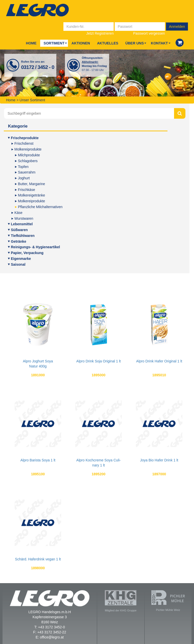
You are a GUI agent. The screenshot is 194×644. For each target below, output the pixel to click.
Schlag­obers (28, 161)
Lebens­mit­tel (22, 224)
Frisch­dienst (24, 143)
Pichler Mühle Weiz (168, 601)
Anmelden (177, 27)
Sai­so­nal (18, 264)
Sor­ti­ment (54, 43)
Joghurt (24, 178)
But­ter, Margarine (31, 184)
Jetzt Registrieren (100, 33)
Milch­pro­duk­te (29, 155)
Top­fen (23, 167)
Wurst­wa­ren (24, 218)
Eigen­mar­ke (21, 259)
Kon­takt (159, 43)
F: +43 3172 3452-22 (50, 632)
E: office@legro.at (50, 637)
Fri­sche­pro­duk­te (25, 138)
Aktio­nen (81, 43)
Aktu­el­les (108, 43)
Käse (18, 213)
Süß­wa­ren (19, 230)
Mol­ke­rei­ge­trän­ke (31, 195)
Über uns (135, 43)
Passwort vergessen (149, 33)
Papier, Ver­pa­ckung (27, 253)
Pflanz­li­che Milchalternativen (40, 207)
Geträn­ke (19, 241)
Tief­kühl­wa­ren (23, 236)
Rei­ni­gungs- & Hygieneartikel (35, 247)
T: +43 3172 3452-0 (50, 627)
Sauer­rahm (27, 172)
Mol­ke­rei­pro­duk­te (28, 149)
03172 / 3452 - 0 (38, 67)
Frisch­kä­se (27, 190)
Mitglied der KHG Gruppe (121, 601)
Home (31, 43)
